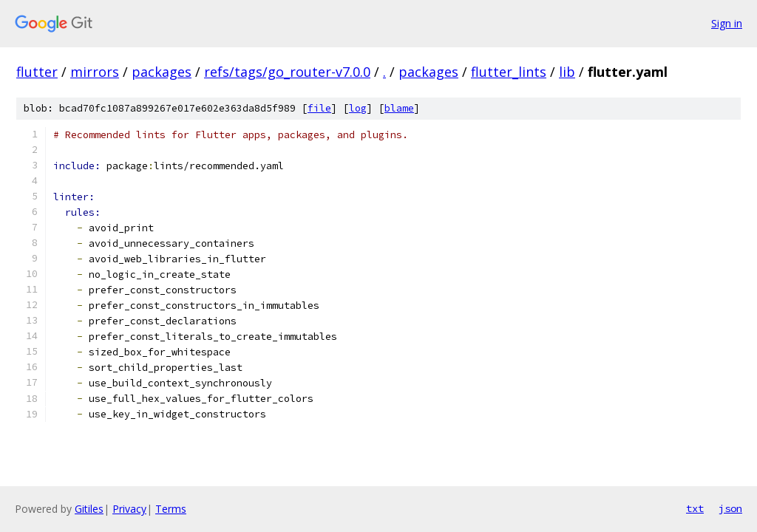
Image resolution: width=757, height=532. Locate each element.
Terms (171, 509)
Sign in (727, 23)
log (358, 108)
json (730, 508)
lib (567, 72)
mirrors (95, 72)
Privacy (129, 509)
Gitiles (89, 509)
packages (162, 72)
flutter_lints (509, 72)
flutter (37, 72)
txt (695, 508)
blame (399, 108)
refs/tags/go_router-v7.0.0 (287, 72)
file (319, 108)
